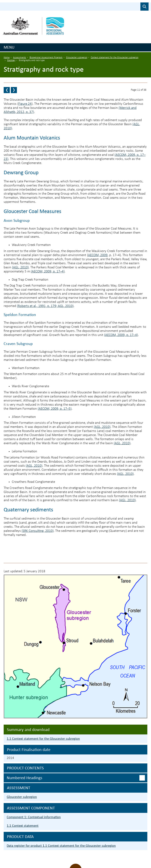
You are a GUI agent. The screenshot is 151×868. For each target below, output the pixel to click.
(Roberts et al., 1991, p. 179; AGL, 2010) (45, 306)
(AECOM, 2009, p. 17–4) (48, 272)
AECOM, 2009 (98, 255)
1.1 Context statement (23, 826)
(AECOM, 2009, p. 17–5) (55, 409)
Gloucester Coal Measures (33, 211)
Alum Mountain (22, 138)
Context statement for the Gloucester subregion (115, 58)
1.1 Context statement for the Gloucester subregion (43, 739)
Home (7, 58)
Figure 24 (25, 104)
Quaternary (17, 509)
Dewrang (14, 172)
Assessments (20, 58)
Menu (9, 47)
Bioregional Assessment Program (46, 58)
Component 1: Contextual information (34, 817)
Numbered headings (24, 778)
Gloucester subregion (77, 58)
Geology (11, 60)
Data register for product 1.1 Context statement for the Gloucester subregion (61, 846)
